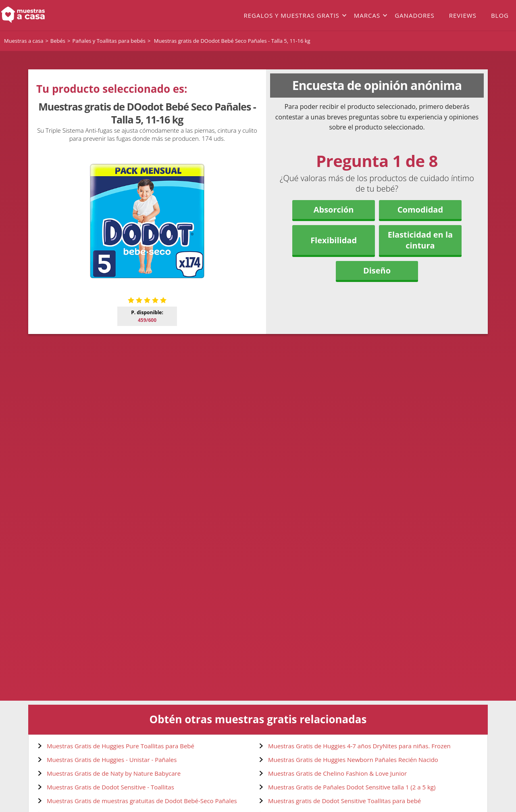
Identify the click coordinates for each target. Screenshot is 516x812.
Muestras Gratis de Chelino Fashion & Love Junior (337, 773)
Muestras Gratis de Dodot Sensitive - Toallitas (110, 787)
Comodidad (420, 210)
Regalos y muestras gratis (291, 15)
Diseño (377, 270)
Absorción (334, 210)
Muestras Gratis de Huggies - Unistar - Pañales (112, 760)
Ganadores (415, 15)
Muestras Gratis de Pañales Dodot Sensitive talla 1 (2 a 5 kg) (352, 787)
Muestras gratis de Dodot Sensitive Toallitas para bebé (344, 801)
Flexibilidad (334, 240)
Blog (500, 15)
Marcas (367, 15)
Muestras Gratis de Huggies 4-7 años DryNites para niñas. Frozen (359, 746)
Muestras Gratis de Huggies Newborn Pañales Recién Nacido (353, 760)
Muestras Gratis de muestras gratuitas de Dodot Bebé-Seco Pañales (142, 801)
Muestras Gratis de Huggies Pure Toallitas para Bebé (121, 746)
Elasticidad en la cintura (420, 240)
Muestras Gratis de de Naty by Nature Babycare (114, 773)
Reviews (463, 15)
